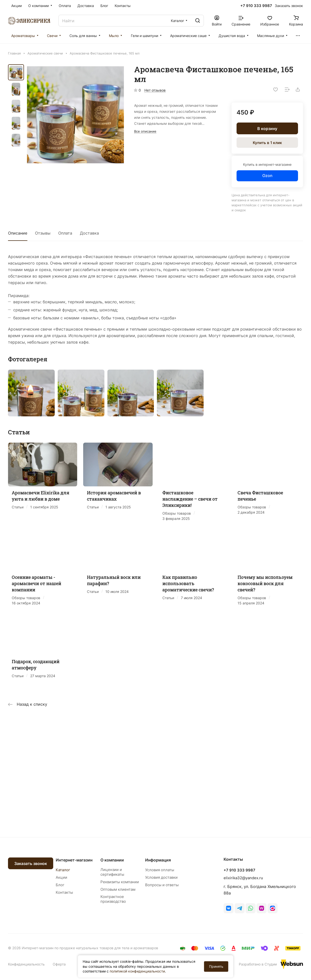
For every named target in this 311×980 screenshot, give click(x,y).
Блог (60, 885)
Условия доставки (161, 877)
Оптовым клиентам (118, 889)
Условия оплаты (160, 870)
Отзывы (43, 233)
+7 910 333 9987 (256, 6)
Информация (158, 860)
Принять (216, 966)
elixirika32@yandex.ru (243, 878)
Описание (18, 233)
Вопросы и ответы (162, 885)
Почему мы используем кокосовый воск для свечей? (265, 583)
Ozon (267, 176)
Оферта (59, 964)
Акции (61, 877)
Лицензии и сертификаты (112, 872)
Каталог (63, 870)
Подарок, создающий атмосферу (36, 665)
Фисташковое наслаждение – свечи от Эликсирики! (190, 499)
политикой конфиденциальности (137, 971)
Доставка (89, 233)
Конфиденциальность (26, 964)
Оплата (65, 233)
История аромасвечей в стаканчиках (114, 496)
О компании (112, 860)
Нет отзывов (155, 90)
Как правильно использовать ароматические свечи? (188, 583)
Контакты (64, 892)
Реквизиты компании (120, 882)
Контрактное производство (113, 899)
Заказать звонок (31, 863)
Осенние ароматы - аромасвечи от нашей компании (36, 583)
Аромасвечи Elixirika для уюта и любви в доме (41, 496)
